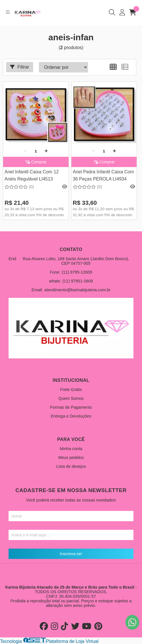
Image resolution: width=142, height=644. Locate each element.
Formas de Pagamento (71, 407)
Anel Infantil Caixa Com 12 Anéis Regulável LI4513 (32, 175)
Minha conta (71, 449)
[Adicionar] (46, 151)
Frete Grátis (71, 390)
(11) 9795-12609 (77, 272)
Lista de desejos (71, 466)
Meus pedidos (71, 458)
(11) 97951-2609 (78, 281)
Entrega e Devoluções (71, 416)
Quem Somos (71, 398)
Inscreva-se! (71, 554)
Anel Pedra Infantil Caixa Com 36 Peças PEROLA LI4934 (103, 175)
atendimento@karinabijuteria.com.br (77, 290)
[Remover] (25, 151)
